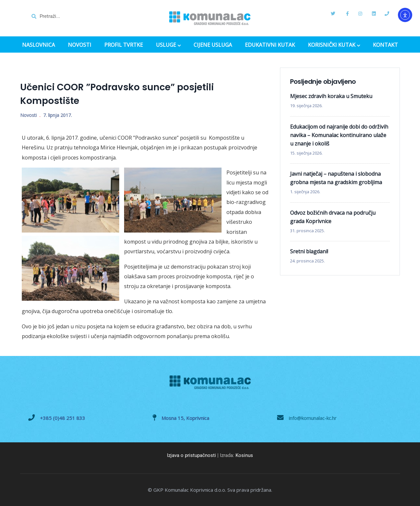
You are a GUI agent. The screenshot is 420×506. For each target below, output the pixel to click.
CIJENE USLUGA (213, 45)
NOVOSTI (80, 45)
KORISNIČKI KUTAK (334, 45)
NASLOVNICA (38, 45)
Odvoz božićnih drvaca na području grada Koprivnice (333, 217)
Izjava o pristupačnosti (191, 455)
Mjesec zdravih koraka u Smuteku (331, 96)
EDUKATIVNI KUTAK (270, 45)
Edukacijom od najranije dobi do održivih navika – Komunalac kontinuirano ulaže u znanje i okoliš (339, 135)
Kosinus (244, 455)
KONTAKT (385, 45)
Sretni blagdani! (309, 251)
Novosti (28, 115)
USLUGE (168, 45)
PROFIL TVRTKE (124, 45)
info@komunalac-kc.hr (313, 418)
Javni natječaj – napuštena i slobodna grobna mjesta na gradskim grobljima (336, 178)
